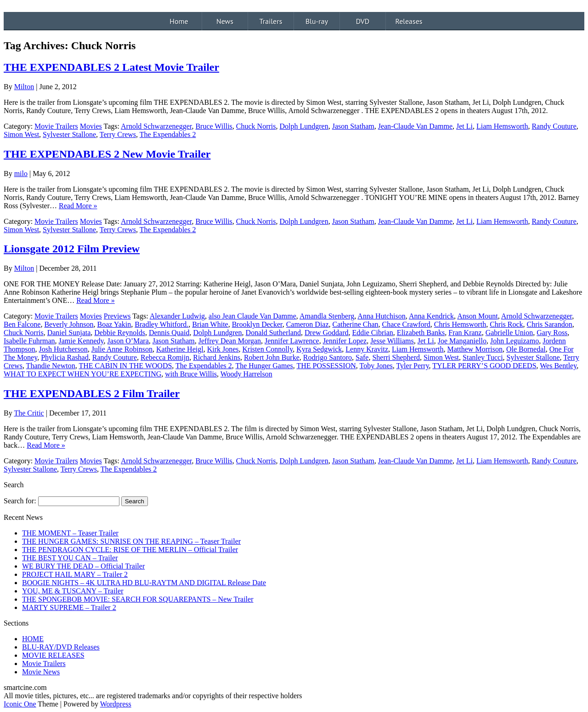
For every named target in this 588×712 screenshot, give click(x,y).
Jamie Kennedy (81, 341)
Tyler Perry (412, 366)
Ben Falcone (22, 324)
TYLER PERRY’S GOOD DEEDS (484, 366)
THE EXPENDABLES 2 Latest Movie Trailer (111, 67)
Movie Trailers (56, 126)
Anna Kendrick (431, 316)
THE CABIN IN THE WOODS (125, 366)
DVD (363, 21)
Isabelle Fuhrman (29, 341)
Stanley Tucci (483, 357)
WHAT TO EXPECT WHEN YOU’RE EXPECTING (82, 374)
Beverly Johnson (69, 324)
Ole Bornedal (526, 349)
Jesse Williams (392, 341)
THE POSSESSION (326, 366)
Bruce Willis (214, 126)
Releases (409, 21)
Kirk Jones (223, 349)
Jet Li (464, 126)
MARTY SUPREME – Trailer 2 (69, 607)
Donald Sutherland (273, 333)
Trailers (271, 21)
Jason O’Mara (128, 341)
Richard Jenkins (217, 357)
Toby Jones (376, 366)
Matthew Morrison (475, 349)
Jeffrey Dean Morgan (230, 341)
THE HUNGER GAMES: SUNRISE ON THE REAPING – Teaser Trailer (131, 541)
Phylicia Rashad (65, 357)
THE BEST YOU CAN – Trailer (70, 558)
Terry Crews (118, 134)
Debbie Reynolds (120, 333)
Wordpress (116, 704)
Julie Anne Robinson (122, 349)
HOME (33, 639)
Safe (362, 357)
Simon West (21, 134)
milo (21, 174)
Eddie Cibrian (373, 333)
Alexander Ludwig (177, 316)
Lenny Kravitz (367, 349)
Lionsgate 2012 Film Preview (72, 249)
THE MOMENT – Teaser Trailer (70, 533)
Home (179, 21)
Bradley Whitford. (161, 324)
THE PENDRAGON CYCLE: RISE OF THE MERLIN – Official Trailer (130, 550)
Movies (91, 126)
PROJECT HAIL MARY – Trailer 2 (75, 574)
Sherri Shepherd (396, 357)
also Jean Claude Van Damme (252, 316)
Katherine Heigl (180, 349)
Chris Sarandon (550, 324)
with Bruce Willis (191, 374)
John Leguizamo (514, 341)
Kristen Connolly (268, 349)
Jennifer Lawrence (292, 341)
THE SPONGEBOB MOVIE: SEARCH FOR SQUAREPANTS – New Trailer (138, 599)
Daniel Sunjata (69, 333)
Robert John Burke (272, 357)
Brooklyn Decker (257, 324)
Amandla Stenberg (327, 316)
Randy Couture (554, 126)
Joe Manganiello (462, 341)
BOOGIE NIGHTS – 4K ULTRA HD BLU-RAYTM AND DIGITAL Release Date (144, 583)
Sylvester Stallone (69, 134)
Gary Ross (552, 333)
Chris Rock (506, 324)
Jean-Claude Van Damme (415, 126)
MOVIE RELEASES (53, 655)
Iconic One (20, 704)
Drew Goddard (327, 333)
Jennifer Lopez (345, 341)
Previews (117, 316)
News (225, 21)
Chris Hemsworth (460, 324)
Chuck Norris (256, 126)
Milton (24, 87)
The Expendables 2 (168, 134)
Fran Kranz (465, 333)
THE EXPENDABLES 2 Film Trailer (92, 393)
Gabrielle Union (509, 333)
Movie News (41, 672)
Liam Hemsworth (502, 126)
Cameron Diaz (308, 324)
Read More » (78, 206)
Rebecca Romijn (165, 357)
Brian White (210, 324)
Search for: (20, 501)
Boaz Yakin (114, 324)
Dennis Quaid (169, 333)
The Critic (29, 413)
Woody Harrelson (246, 374)
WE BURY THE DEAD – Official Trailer (83, 566)
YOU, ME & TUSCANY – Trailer (73, 591)
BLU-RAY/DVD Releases (61, 647)
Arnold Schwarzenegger (156, 126)
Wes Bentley (558, 366)
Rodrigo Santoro (328, 357)
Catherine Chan (356, 324)
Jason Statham (353, 126)
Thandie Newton (51, 366)
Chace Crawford (406, 324)
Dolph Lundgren (304, 126)
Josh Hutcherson (63, 349)
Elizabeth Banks (421, 333)
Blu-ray (317, 21)
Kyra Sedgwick (319, 349)
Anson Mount (477, 316)
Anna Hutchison (381, 316)
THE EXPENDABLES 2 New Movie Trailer (107, 154)
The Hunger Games (264, 366)
